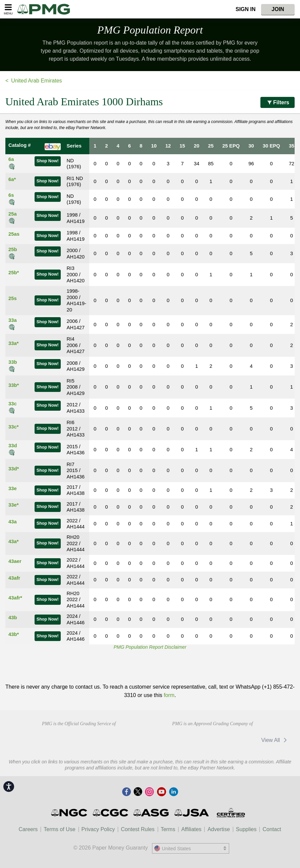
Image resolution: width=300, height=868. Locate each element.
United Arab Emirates (36, 81)
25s (13, 298)
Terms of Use (59, 829)
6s (11, 195)
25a (13, 214)
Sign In (246, 9)
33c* (13, 427)
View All (275, 740)
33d (13, 446)
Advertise (219, 829)
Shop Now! (48, 161)
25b (13, 249)
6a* (12, 179)
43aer (15, 561)
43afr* (15, 598)
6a (11, 159)
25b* (14, 273)
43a (13, 522)
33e (13, 488)
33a (13, 320)
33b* (14, 385)
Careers (28, 829)
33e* (13, 505)
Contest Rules (138, 829)
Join (278, 9)
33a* (13, 343)
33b (13, 362)
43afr (14, 578)
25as (14, 234)
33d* (14, 469)
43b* (14, 634)
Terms (168, 829)
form (169, 695)
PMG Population (150, 30)
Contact (272, 829)
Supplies (246, 829)
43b (13, 618)
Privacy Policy (98, 829)
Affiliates (191, 829)
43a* (13, 541)
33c (13, 404)
